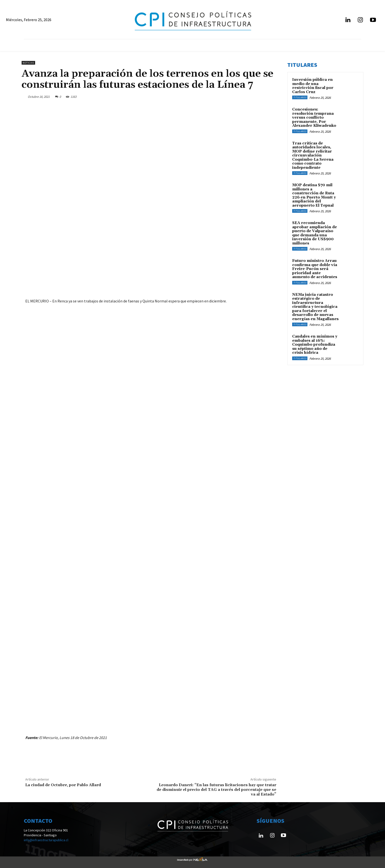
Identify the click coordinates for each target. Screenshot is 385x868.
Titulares (300, 97)
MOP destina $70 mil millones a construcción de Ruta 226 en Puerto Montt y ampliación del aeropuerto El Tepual (314, 195)
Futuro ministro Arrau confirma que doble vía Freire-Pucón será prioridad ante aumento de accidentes (315, 269)
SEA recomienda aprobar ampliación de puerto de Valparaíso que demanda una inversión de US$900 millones (315, 233)
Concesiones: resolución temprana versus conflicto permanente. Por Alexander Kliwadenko (314, 118)
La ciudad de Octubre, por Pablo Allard (63, 785)
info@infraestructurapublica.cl (46, 840)
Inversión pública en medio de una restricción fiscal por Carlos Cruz (313, 86)
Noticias (28, 63)
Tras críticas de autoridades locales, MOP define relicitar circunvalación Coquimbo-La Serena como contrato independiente (313, 156)
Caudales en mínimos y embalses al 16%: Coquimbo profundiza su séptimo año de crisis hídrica (315, 345)
